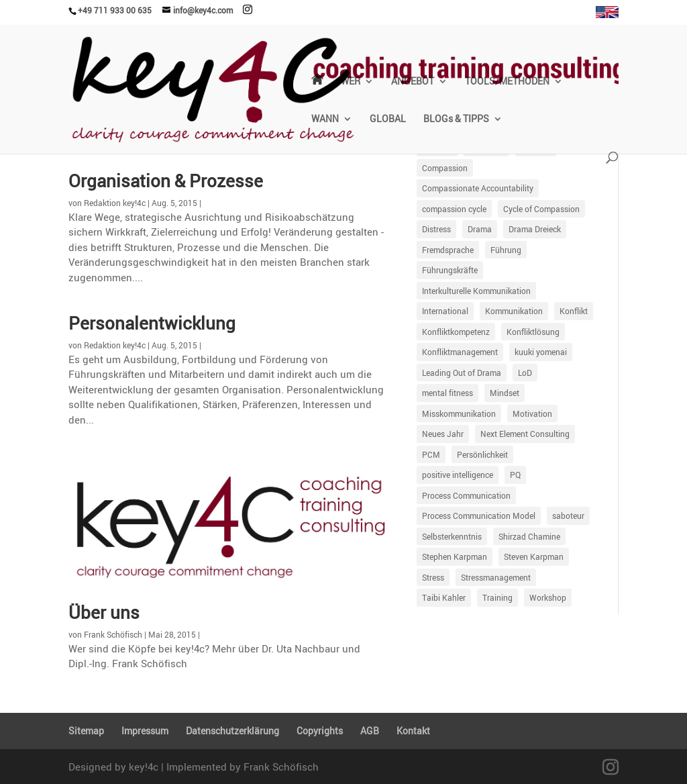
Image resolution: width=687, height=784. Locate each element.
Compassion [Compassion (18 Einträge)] (445, 168)
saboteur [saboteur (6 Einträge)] (568, 516)
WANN (325, 119)
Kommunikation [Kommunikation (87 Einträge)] (514, 311)
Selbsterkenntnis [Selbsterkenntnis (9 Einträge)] (452, 536)
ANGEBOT (413, 82)
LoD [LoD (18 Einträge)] (525, 373)
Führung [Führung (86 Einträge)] (506, 250)
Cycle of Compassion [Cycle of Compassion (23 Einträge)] (541, 209)
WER (351, 82)
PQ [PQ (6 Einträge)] (515, 475)
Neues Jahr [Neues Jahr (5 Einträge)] (443, 434)
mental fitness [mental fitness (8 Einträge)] (447, 393)
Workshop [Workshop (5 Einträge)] (548, 597)
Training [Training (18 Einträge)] (497, 597)
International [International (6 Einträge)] (445, 311)
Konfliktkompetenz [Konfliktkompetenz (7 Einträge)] (456, 332)
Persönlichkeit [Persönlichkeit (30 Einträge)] (482, 454)
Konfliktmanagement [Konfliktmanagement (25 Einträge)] (460, 352)
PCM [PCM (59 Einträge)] (431, 454)
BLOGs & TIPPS (456, 119)
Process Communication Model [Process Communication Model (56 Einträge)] (479, 516)
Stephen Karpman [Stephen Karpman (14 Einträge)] (455, 556)
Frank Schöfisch (113, 634)
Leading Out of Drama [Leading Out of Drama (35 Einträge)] (462, 373)
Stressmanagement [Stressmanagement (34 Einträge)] (496, 577)
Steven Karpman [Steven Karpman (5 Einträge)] (534, 556)
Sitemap (86, 731)
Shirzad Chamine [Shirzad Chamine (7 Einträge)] (529, 536)
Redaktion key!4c (115, 203)
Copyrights (320, 731)
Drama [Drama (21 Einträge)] (480, 229)
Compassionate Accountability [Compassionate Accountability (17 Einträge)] (478, 188)
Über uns (104, 612)
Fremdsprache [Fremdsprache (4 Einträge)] (448, 250)
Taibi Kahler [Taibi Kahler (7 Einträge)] (444, 597)
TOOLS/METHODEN (507, 82)
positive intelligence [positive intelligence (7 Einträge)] (458, 475)
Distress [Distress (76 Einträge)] (436, 229)
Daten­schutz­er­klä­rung (232, 731)
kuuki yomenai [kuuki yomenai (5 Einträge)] (541, 352)
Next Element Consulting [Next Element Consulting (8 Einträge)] (525, 434)
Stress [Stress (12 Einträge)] (433, 577)
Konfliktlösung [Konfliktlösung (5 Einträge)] (533, 332)
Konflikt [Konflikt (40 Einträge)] (574, 311)
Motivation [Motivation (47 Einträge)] (532, 413)
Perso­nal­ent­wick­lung (152, 323)
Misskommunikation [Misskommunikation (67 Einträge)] (459, 413)
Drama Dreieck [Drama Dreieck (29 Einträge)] (535, 229)
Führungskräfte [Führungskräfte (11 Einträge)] (450, 270)
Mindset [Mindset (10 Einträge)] (505, 393)
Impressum (145, 731)
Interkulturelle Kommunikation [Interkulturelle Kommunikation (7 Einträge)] (476, 291)
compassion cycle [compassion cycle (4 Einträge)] (454, 209)
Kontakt (413, 731)
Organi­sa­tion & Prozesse (166, 181)
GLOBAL (388, 119)
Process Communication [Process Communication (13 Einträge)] (466, 495)
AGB (370, 731)
